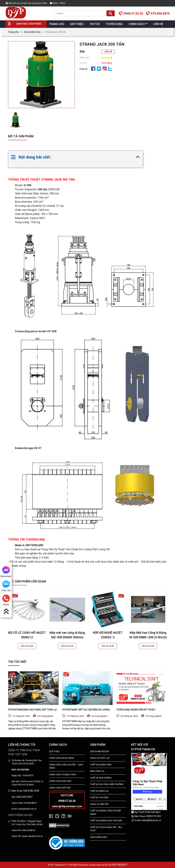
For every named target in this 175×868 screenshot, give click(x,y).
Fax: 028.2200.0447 (22, 797)
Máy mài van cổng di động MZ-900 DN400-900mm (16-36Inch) (67, 637)
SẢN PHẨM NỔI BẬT (100, 751)
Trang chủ (13, 32)
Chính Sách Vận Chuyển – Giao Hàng (66, 766)
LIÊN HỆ (108, 52)
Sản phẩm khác (32, 32)
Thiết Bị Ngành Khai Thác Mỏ (106, 821)
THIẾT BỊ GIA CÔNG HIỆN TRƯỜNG (107, 784)
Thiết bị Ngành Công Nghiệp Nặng (106, 812)
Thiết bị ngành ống (101, 765)
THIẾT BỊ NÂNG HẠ (99, 791)
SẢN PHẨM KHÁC (99, 837)
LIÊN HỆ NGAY (27, 646)
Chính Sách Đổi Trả (60, 788)
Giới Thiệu (54, 751)
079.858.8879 (160, 13)
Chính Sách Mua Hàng (62, 758)
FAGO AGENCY (120, 865)
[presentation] (164, 608)
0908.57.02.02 (133, 13)
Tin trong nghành (45, 716)
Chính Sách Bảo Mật (60, 781)
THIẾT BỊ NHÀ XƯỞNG (101, 778)
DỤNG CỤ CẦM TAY (99, 804)
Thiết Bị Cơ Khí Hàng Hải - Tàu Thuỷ (106, 829)
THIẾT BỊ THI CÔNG (99, 797)
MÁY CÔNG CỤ (97, 771)
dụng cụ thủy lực (100, 758)
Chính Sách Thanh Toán (63, 775)
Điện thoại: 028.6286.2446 (25, 791)
